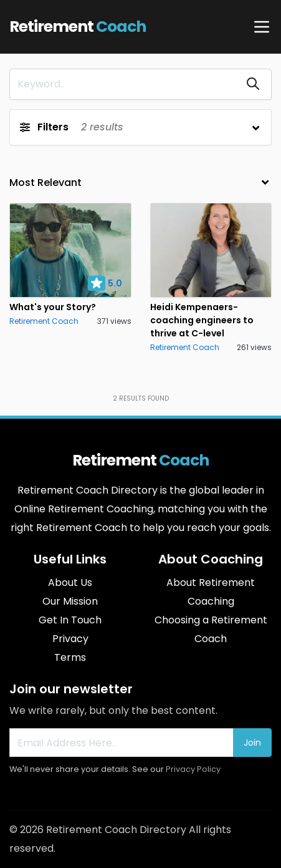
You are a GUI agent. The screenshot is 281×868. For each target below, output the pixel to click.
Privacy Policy (193, 769)
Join (252, 743)
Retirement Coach (44, 321)
